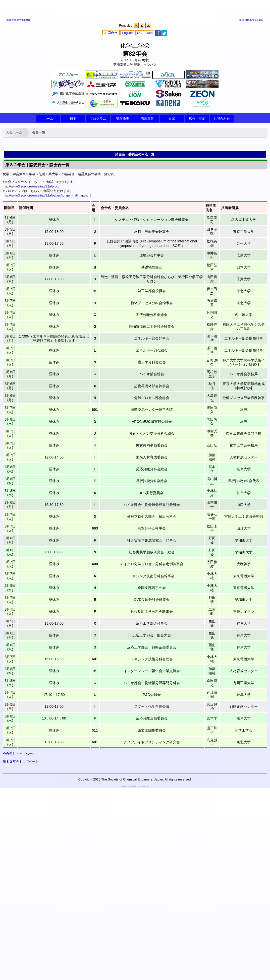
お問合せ (111, 33)
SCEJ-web (145, 33)
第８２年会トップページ (21, 762)
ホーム (48, 119)
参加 (172, 119)
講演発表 (123, 119)
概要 (73, 119)
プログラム (98, 119)
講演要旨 (147, 119)
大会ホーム (14, 132)
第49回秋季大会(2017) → (253, 20)
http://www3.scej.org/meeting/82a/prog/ (31, 186)
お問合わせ (222, 119)
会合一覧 (39, 132)
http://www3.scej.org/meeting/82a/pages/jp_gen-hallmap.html (47, 195)
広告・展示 (197, 119)
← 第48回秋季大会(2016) (17, 20)
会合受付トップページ (19, 754)
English (127, 33)
